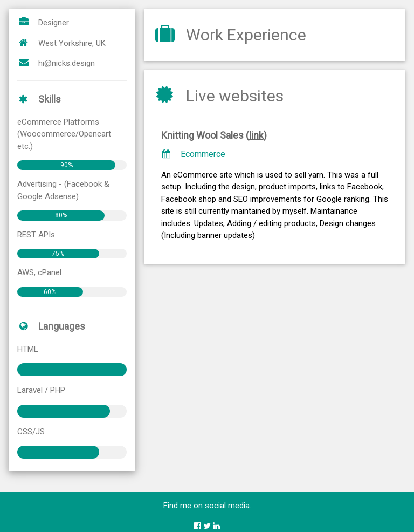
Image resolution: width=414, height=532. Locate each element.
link (256, 135)
